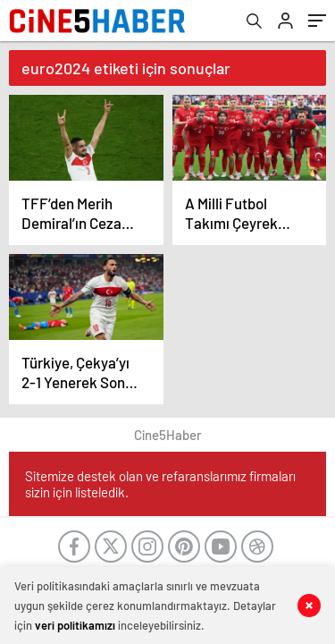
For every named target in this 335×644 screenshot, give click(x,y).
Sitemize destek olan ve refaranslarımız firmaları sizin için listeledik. (160, 484)
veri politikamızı (75, 625)
